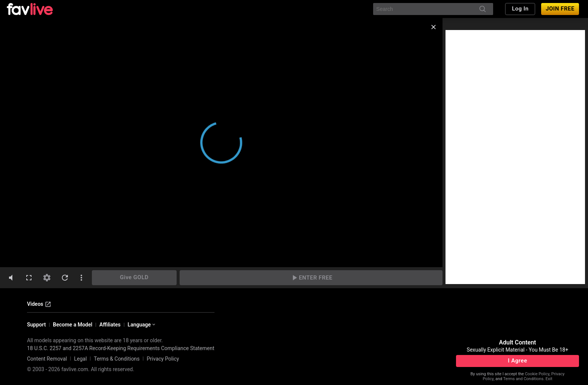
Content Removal (47, 359)
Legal (80, 359)
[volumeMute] (11, 278)
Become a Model (73, 325)
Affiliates (110, 325)
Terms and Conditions (523, 379)
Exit (549, 379)
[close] (433, 27)
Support (36, 325)
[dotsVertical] (81, 278)
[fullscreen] (29, 278)
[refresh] (65, 278)
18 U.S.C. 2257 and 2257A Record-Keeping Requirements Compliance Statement (121, 348)
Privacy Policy (163, 359)
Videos (39, 304)
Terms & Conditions (117, 359)
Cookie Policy (537, 374)
